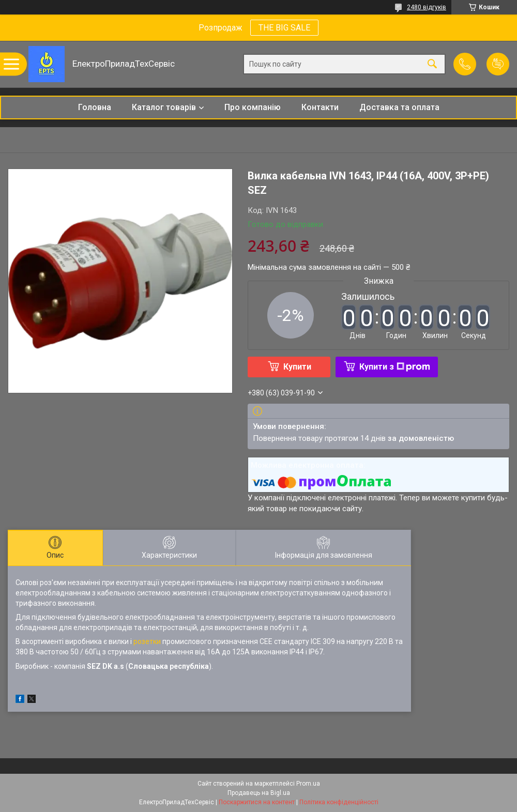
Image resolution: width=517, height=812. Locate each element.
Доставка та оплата (399, 107)
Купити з (395, 367)
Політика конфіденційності (339, 802)
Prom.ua (308, 784)
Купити (297, 367)
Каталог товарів (164, 107)
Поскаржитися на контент (257, 802)
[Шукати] (432, 64)
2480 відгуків (427, 7)
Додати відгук (498, 64)
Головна (95, 107)
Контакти (320, 107)
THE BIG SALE (284, 28)
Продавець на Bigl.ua (259, 793)
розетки (147, 641)
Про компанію (253, 107)
